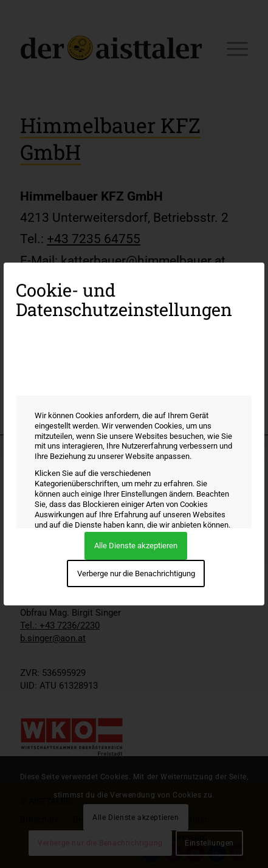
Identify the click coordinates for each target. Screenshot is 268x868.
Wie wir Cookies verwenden (74, 380)
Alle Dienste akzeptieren (136, 546)
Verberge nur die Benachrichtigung (136, 573)
